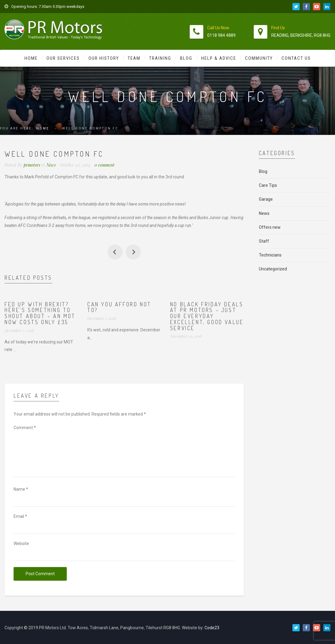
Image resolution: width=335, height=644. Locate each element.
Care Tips (268, 185)
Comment (25, 428)
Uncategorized (273, 269)
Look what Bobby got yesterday (133, 252)
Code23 (212, 628)
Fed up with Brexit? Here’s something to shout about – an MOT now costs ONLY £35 (40, 313)
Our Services (63, 58)
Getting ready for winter (115, 252)
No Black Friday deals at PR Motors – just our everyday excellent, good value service (207, 316)
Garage (266, 199)
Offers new (270, 227)
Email (20, 516)
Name (21, 489)
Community (259, 58)
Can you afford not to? (119, 307)
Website (21, 544)
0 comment (105, 165)
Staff (264, 241)
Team (134, 58)
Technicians (270, 255)
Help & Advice (219, 58)
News (51, 165)
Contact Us (296, 58)
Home (31, 58)
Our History (104, 58)
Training (160, 58)
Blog (186, 58)
